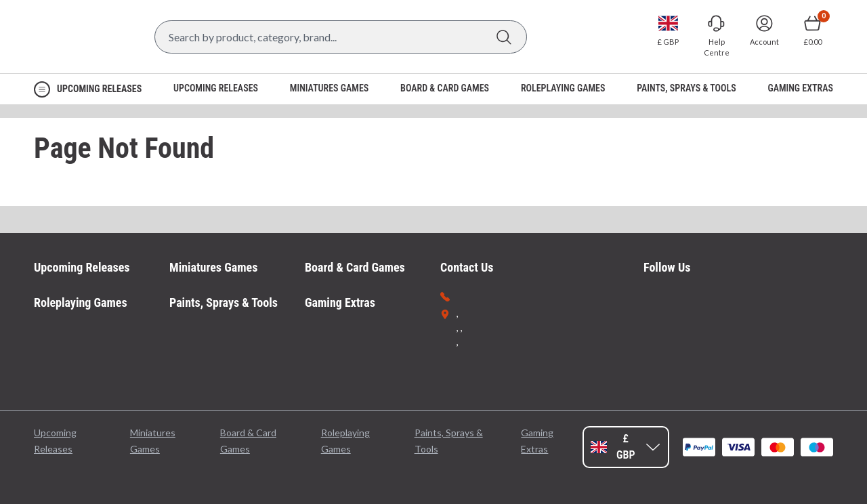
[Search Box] (341, 37)
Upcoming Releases (82, 267)
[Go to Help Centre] (716, 36)
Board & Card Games (355, 267)
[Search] (504, 37)
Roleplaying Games (81, 302)
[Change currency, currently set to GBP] (668, 30)
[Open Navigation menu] (88, 89)
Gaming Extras (340, 302)
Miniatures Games (213, 267)
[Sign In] (764, 30)
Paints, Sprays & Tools (224, 302)
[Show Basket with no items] (812, 30)
